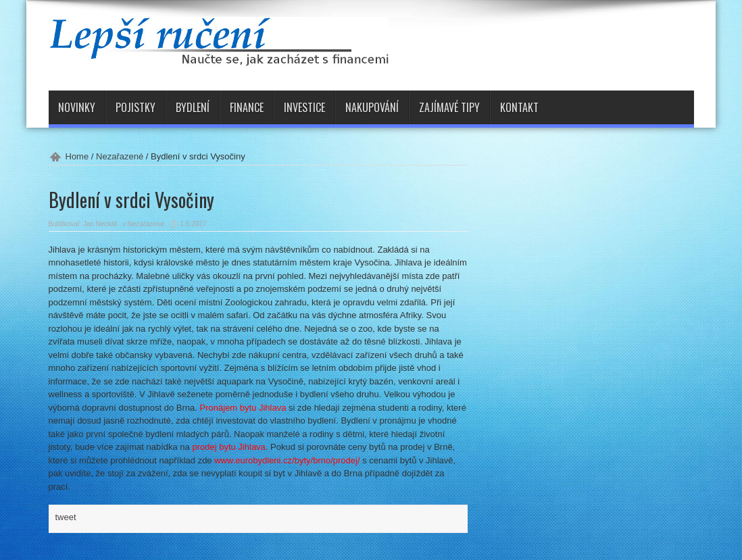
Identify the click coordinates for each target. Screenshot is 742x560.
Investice (304, 107)
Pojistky (135, 107)
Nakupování (372, 107)
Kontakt (519, 107)
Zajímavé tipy (449, 107)
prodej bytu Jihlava (228, 447)
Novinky (77, 107)
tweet (66, 517)
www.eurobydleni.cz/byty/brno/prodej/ (287, 460)
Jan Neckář (100, 224)
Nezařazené (120, 156)
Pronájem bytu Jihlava (243, 408)
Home (77, 156)
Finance (247, 107)
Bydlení (193, 107)
